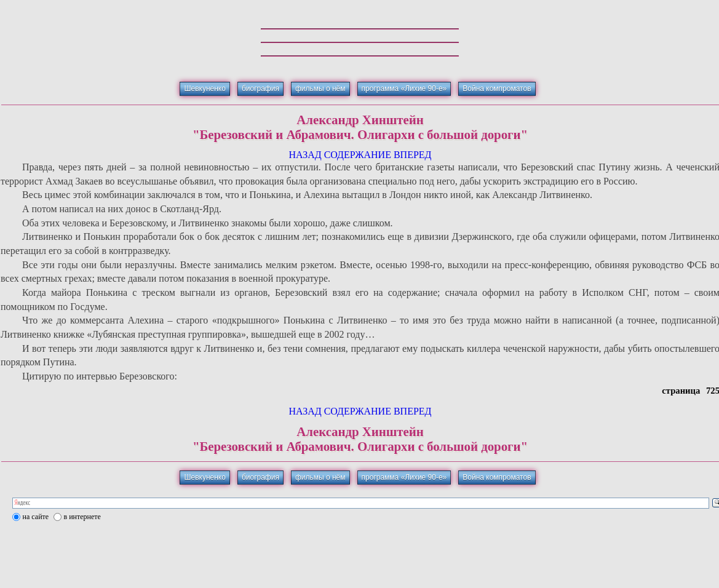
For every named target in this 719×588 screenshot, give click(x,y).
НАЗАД (305, 155)
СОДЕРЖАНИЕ (358, 155)
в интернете (82, 517)
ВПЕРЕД (413, 155)
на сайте (36, 517)
